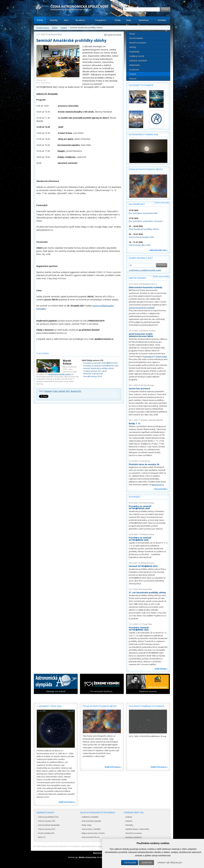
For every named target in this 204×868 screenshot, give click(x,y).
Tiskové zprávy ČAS (47, 821)
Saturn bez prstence (139, 388)
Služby (118, 20)
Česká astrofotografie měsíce (146, 169)
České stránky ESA (46, 833)
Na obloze (80, 20)
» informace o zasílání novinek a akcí (145, 270)
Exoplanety (134, 52)
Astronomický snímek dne (143, 134)
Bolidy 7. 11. (135, 424)
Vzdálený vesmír (137, 56)
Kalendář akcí (137, 204)
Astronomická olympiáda (49, 825)
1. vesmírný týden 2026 (49, 706)
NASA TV (42, 837)
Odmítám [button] (147, 863)
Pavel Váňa (148, 589)
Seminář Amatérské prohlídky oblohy (99, 368)
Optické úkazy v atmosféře (137, 829)
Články (40, 20)
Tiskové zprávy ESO (47, 829)
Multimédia (134, 65)
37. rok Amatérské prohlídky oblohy (147, 592)
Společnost (144, 20)
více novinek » (161, 489)
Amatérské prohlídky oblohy (60, 374)
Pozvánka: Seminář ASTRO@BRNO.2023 (139, 629)
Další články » (161, 669)
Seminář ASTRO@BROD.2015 (143, 566)
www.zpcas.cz (158, 485)
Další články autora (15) (92, 360)
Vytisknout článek (114, 35)
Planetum (48, 391)
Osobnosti (134, 70)
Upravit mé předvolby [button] (170, 863)
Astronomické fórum (91, 837)
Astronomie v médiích (91, 829)
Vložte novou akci (162, 203)
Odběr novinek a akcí (141, 258)
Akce (66, 20)
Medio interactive (88, 857)
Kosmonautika (136, 38)
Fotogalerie (101, 20)
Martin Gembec (149, 331)
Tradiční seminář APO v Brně (95, 371)
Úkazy (132, 34)
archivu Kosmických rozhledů (142, 308)
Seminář (62, 391)
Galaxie (129, 821)
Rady (129, 20)
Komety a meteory (134, 837)
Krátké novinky (137, 278)
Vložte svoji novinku (161, 276)
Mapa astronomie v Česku (93, 833)
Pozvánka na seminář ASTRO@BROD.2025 (100, 363)
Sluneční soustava (138, 43)
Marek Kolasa (56, 35)
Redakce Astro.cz (150, 284)
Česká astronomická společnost (54, 846)
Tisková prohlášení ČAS (48, 817)
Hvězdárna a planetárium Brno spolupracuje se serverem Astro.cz (99, 846)
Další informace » (67, 802)
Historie (133, 79)
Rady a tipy (87, 825)
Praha (55, 391)
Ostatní (64, 28)
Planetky (129, 825)
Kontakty (162, 20)
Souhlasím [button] (130, 863)
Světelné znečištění (138, 61)
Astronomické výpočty (91, 821)
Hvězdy (133, 47)
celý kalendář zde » (158, 250)
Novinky (54, 20)
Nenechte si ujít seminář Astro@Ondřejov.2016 (93, 375)
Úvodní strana (43, 28)
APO (68, 391)
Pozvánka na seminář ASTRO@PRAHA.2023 (101, 366)
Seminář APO (76, 391)
